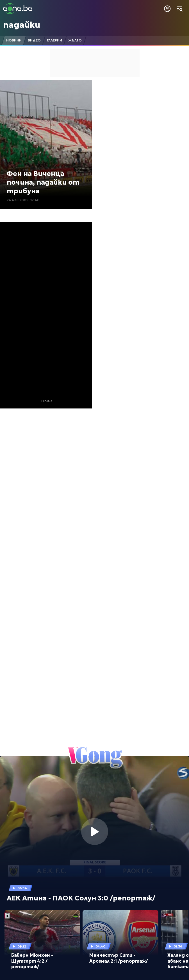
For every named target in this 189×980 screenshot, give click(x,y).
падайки (22, 25)
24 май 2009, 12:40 (23, 200)
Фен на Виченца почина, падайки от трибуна (43, 182)
